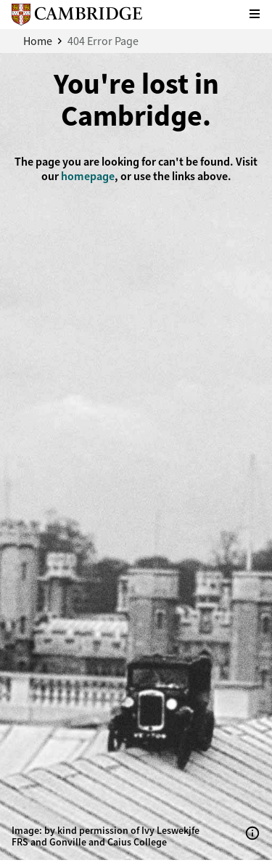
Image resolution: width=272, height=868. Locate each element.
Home (38, 41)
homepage (88, 176)
